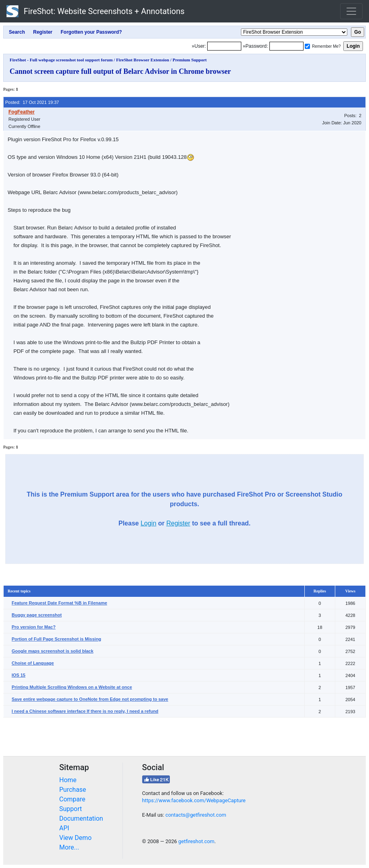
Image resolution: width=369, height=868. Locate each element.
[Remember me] (307, 46)
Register (178, 523)
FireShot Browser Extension (143, 60)
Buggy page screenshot (37, 615)
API (64, 828)
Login (148, 523)
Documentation (81, 818)
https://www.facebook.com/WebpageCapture (194, 800)
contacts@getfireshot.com (196, 815)
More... (69, 847)
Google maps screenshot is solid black (53, 651)
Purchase (73, 790)
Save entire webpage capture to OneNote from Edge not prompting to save (90, 699)
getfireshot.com (196, 841)
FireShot (96, 11)
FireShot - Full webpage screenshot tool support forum (61, 60)
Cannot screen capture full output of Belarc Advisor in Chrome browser (120, 71)
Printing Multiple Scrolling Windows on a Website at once (72, 687)
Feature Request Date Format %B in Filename (59, 603)
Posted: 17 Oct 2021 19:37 (32, 102)
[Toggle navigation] (351, 11)
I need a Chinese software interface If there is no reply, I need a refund (85, 711)
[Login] (224, 46)
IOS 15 (18, 675)
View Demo (76, 838)
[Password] (286, 46)
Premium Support (190, 60)
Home (68, 780)
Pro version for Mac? (34, 627)
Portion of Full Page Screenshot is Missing (56, 639)
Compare (72, 799)
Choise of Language (33, 663)
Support (71, 809)
